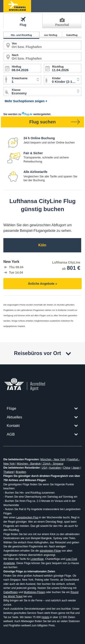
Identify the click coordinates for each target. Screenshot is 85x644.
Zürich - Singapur (53, 464)
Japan (76, 468)
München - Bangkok (29, 464)
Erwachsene (20, 78)
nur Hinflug (51, 35)
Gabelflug (73, 35)
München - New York (53, 459)
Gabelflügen (11, 592)
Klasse (16, 90)
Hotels (45, 617)
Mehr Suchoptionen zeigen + (26, 101)
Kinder (56, 78)
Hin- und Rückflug (22, 35)
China (67, 468)
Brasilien (21, 472)
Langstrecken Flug (27, 517)
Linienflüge (37, 559)
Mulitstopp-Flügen (34, 592)
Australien (55, 468)
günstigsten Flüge (50, 551)
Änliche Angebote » (42, 284)
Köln (42, 245)
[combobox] (63, 80)
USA (44, 468)
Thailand (8, 472)
